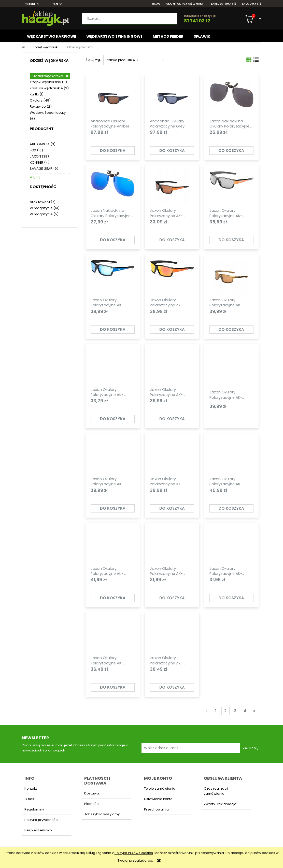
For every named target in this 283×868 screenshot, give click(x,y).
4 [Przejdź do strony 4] (245, 711)
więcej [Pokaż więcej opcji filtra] (35, 177)
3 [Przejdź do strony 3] (235, 711)
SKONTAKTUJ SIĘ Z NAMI (185, 4)
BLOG (156, 4)
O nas (29, 799)
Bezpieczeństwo (38, 830)
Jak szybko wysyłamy (102, 814)
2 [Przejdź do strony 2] (225, 711)
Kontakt (31, 788)
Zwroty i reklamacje (220, 804)
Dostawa (92, 793)
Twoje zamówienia (160, 788)
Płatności (92, 804)
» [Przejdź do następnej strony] (254, 711)
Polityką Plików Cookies (134, 853)
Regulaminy (34, 809)
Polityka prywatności (41, 820)
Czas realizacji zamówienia (216, 791)
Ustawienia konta (158, 799)
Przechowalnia (156, 809)
